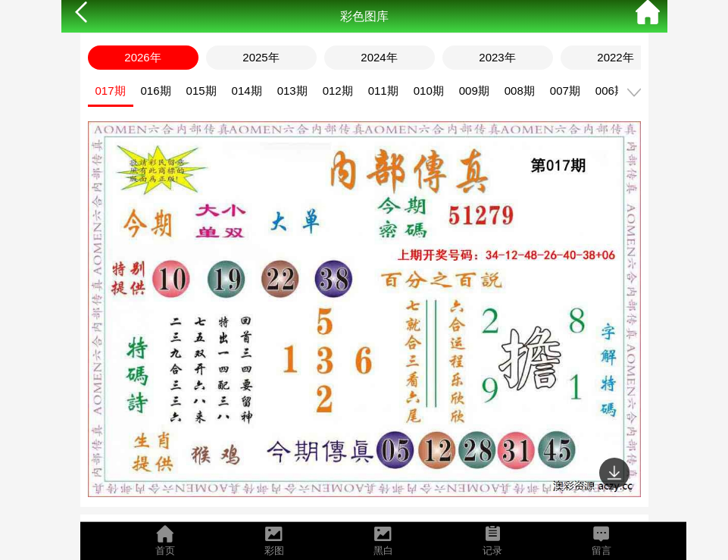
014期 (247, 91)
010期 (429, 91)
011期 (383, 91)
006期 (611, 91)
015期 (202, 91)
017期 (111, 91)
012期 (338, 91)
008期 (520, 91)
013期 (292, 91)
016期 (156, 91)
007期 (565, 91)
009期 (474, 91)
